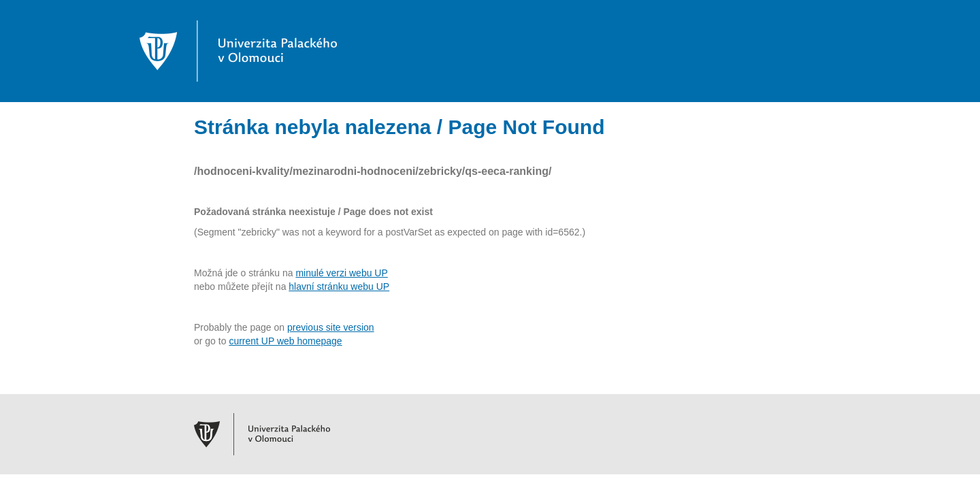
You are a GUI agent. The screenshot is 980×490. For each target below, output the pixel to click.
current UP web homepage (285, 341)
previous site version (331, 327)
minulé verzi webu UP (341, 273)
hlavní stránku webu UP (339, 287)
